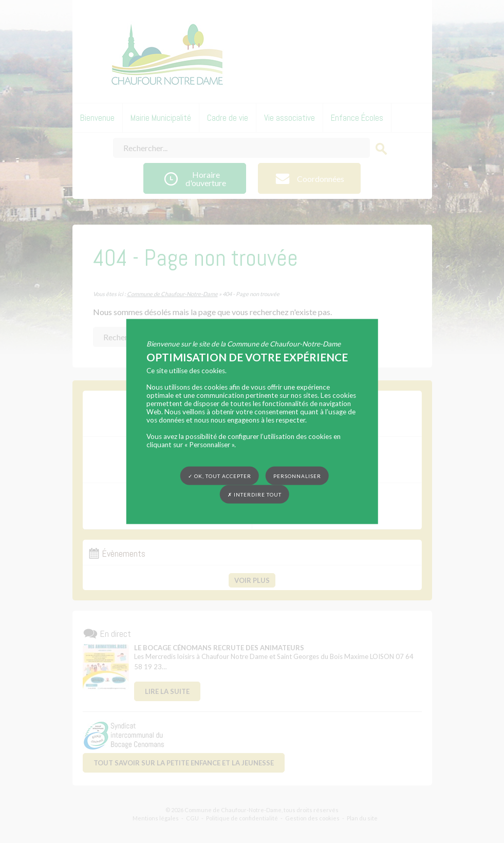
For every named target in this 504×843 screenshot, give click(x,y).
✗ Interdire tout (255, 494)
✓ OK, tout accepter (220, 476)
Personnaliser (297, 476)
